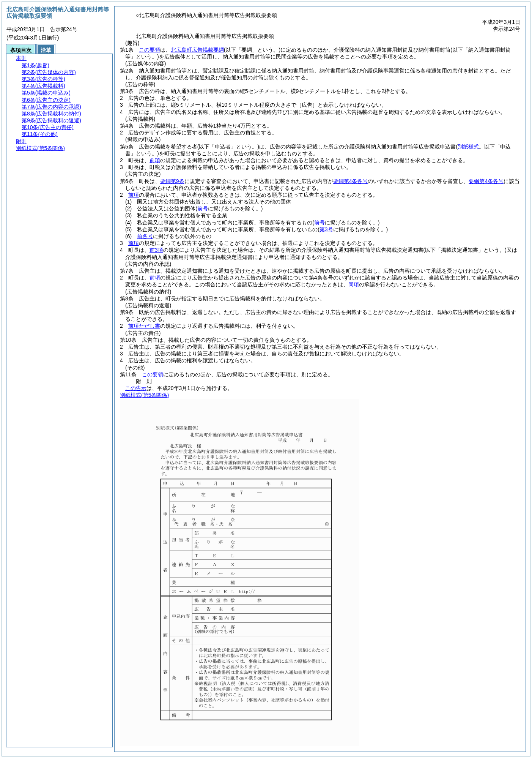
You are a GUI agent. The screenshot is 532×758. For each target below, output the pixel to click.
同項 (354, 284)
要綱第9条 (172, 181)
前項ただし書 (144, 326)
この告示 (136, 388)
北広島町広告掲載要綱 (197, 50)
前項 (155, 160)
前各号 (145, 236)
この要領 (150, 50)
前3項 (156, 250)
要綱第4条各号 (351, 181)
